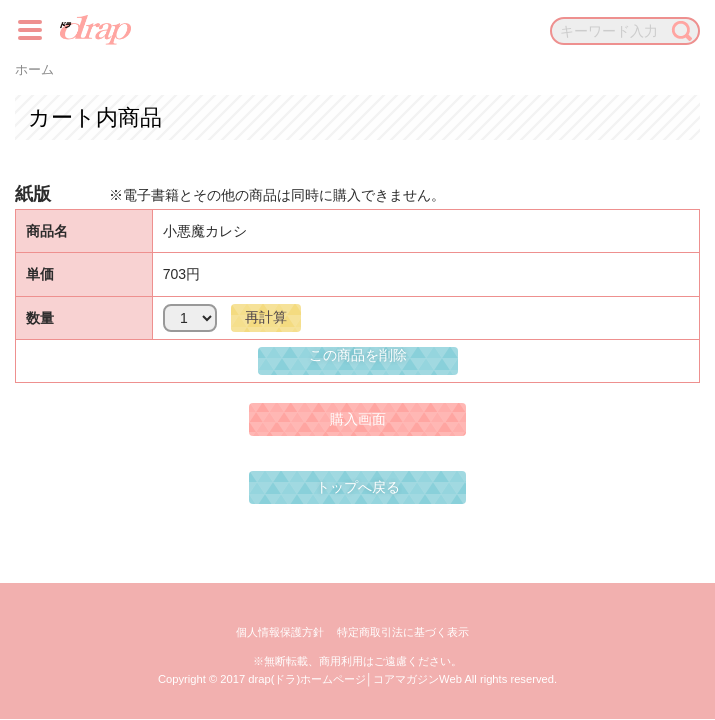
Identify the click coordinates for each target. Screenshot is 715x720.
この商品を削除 (358, 355)
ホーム (34, 70)
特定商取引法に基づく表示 (403, 632)
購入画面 (358, 419)
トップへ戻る (358, 487)
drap (95, 30)
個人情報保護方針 (280, 632)
